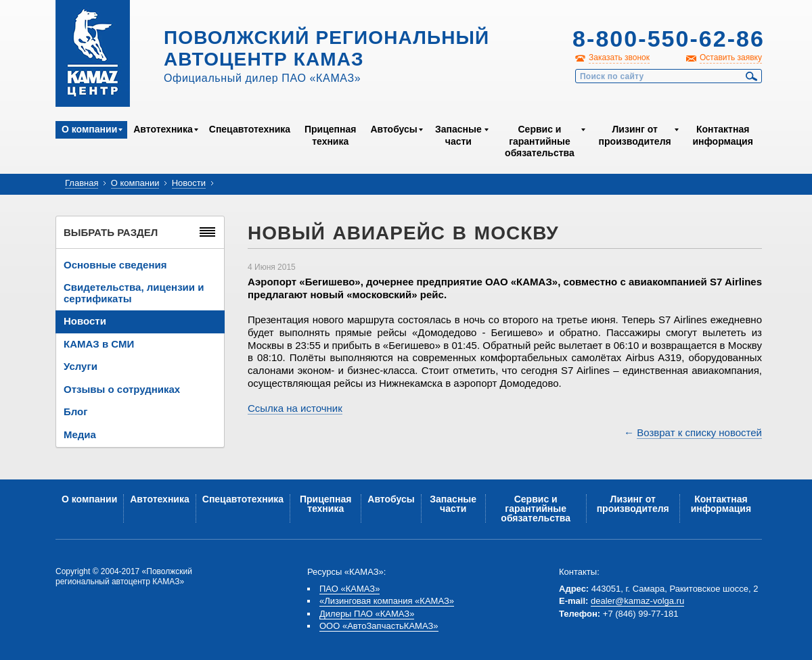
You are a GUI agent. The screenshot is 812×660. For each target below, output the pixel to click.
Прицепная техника (330, 135)
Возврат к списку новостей (699, 432)
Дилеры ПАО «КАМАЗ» (367, 614)
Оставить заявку (731, 57)
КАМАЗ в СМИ (99, 344)
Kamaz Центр (93, 53)
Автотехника (163, 129)
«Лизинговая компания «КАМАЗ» (387, 601)
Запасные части (458, 135)
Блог (76, 411)
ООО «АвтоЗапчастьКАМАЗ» (379, 626)
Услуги (81, 366)
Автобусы (393, 129)
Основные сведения (115, 265)
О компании (89, 129)
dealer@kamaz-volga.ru (637, 601)
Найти (752, 76)
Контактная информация (722, 135)
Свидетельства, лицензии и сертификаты (134, 293)
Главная (82, 183)
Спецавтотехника (250, 129)
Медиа (80, 434)
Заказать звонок (619, 57)
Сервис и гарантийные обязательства (540, 141)
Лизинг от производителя (635, 135)
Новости (189, 183)
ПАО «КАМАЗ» (349, 589)
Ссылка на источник (295, 408)
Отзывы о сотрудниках (122, 389)
